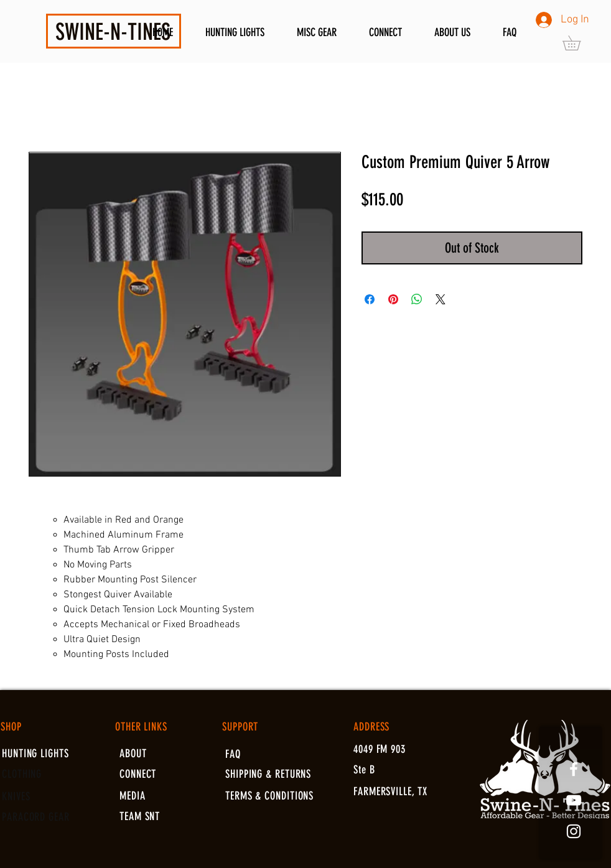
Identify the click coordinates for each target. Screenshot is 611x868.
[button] (579, 43)
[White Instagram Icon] (574, 831)
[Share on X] (441, 299)
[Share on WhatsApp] (417, 299)
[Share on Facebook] (370, 299)
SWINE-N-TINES (113, 32)
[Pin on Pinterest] (393, 299)
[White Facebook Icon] (574, 769)
